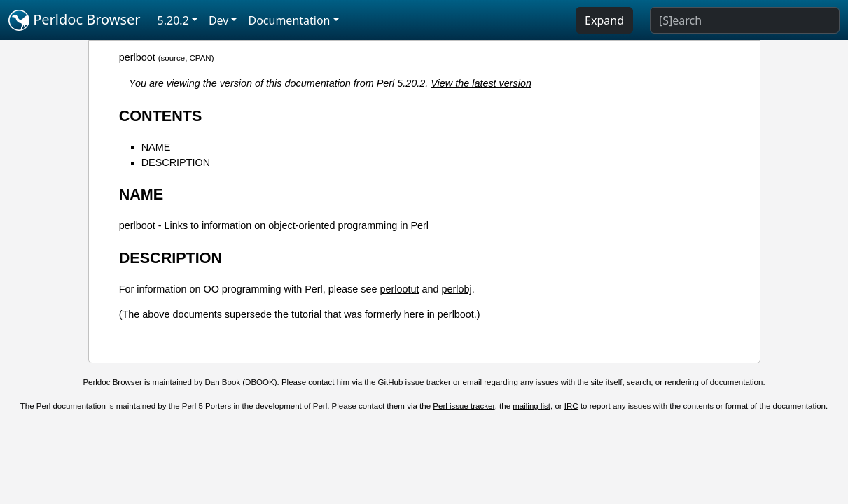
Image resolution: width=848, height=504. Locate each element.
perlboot (137, 57)
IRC (571, 406)
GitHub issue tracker (415, 382)
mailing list (531, 406)
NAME (156, 147)
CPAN (201, 58)
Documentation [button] (289, 20)
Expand (604, 20)
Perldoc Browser (75, 20)
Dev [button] (219, 20)
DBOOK (260, 382)
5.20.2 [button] (173, 20)
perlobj (456, 289)
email (473, 382)
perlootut (399, 289)
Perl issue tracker (464, 406)
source (173, 58)
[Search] (745, 20)
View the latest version (481, 83)
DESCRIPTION (176, 162)
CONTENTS (161, 116)
